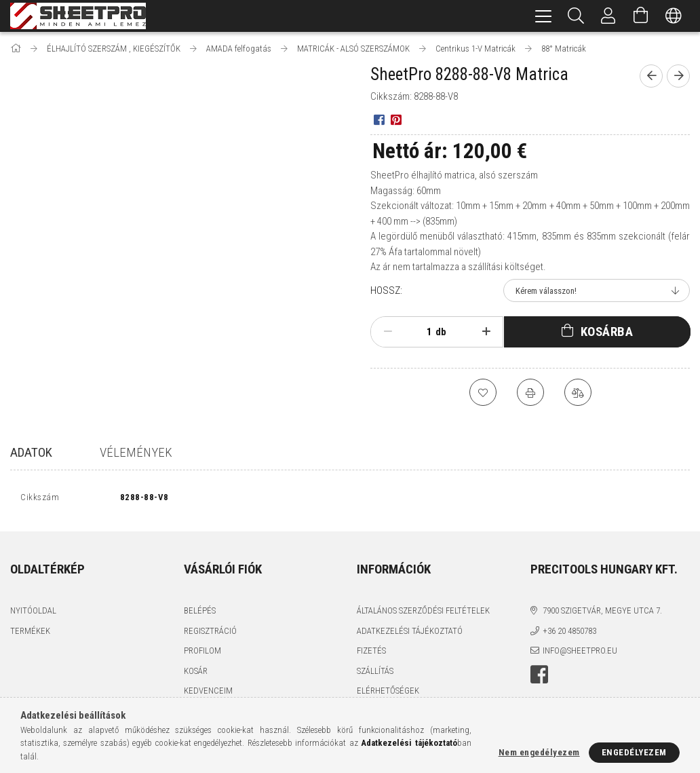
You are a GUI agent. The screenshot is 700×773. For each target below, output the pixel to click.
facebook (539, 677)
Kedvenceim (208, 694)
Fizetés (371, 654)
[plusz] (486, 332)
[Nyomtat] (530, 392)
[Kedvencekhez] (483, 392)
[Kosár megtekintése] (641, 16)
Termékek (30, 634)
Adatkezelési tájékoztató (410, 634)
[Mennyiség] (422, 332)
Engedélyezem (634, 752)
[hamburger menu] (543, 16)
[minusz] (388, 332)
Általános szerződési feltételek (423, 614)
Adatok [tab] (31, 452)
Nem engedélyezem (539, 752)
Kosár (196, 674)
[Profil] (608, 16)
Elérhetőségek (388, 694)
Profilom (202, 654)
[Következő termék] (678, 76)
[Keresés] (576, 16)
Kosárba (607, 332)
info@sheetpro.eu (580, 654)
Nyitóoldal (33, 614)
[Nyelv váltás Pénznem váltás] (674, 16)
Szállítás (375, 674)
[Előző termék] (651, 76)
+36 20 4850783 (569, 634)
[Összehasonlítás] (578, 392)
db (441, 332)
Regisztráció (210, 634)
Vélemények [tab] (136, 452)
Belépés (200, 614)
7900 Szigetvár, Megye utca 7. (602, 614)
